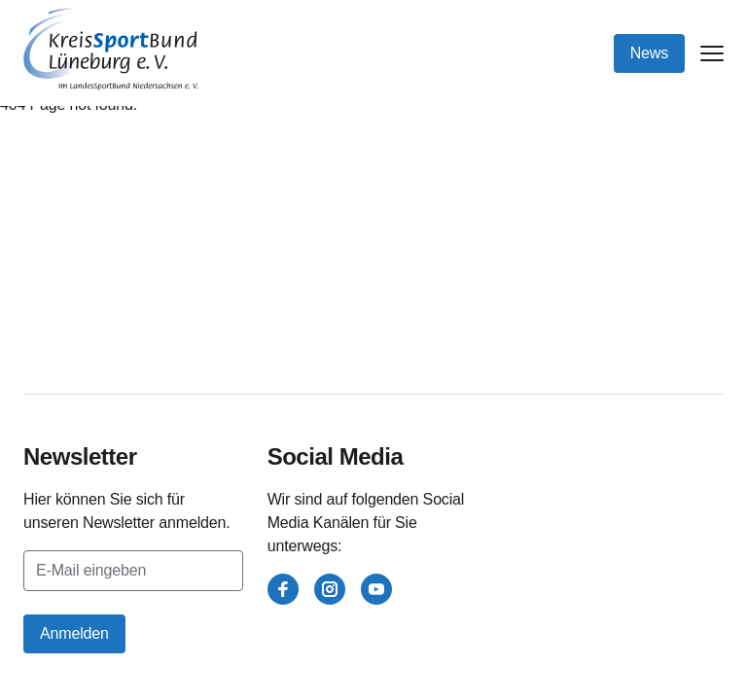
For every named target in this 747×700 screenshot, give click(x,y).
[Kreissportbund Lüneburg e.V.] (111, 49)
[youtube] (376, 589)
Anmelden (74, 633)
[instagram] (330, 589)
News (649, 53)
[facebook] (283, 589)
